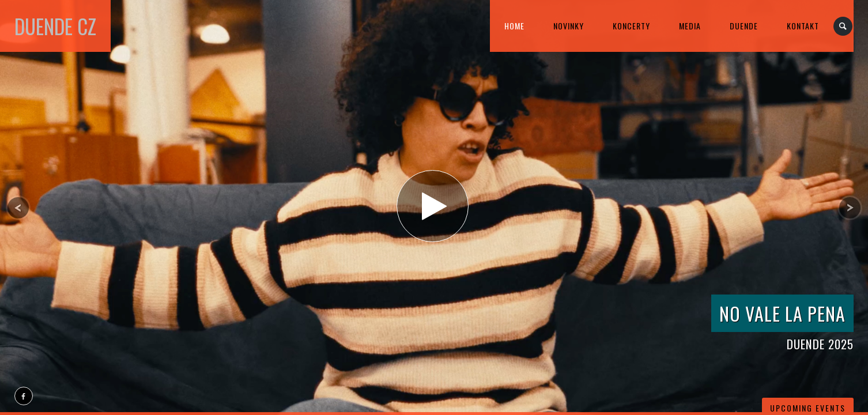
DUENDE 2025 (820, 344)
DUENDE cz (55, 26)
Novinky (569, 26)
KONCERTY (631, 26)
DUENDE (744, 26)
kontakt (803, 26)
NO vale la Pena (782, 313)
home (514, 26)
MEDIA (690, 26)
